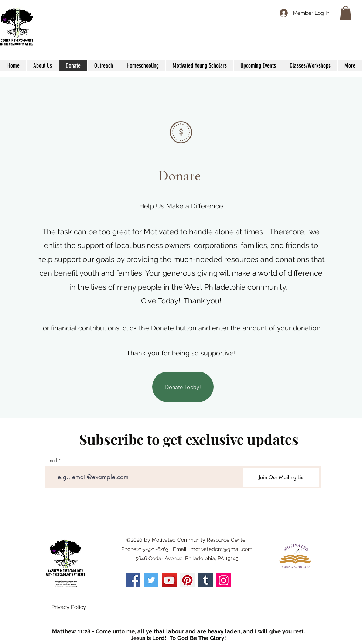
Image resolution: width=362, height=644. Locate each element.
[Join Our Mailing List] (281, 477)
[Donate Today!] (183, 387)
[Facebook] (133, 580)
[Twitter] (151, 580)
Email (52, 461)
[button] (346, 13)
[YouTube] (169, 580)
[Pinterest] (187, 580)
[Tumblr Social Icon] (206, 580)
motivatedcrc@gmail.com (222, 549)
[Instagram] (224, 580)
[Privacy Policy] (69, 607)
